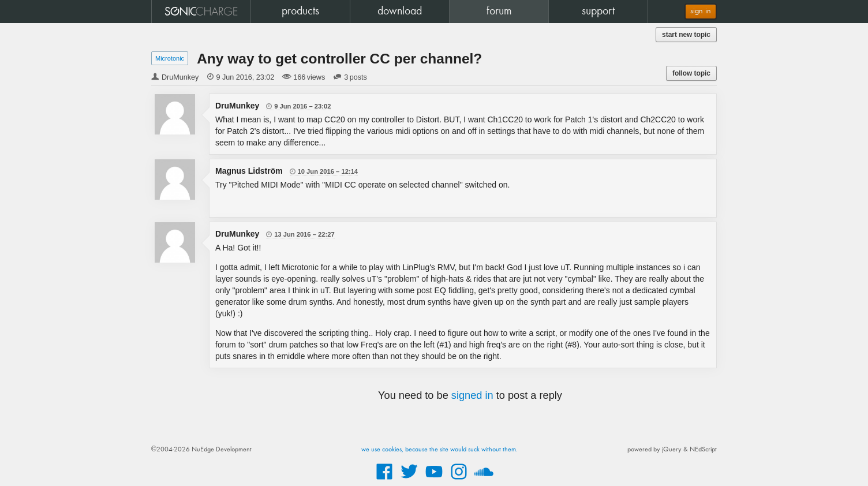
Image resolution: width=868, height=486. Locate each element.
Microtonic (170, 58)
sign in (701, 11)
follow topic (691, 73)
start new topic (686, 35)
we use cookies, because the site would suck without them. (439, 450)
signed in (472, 395)
